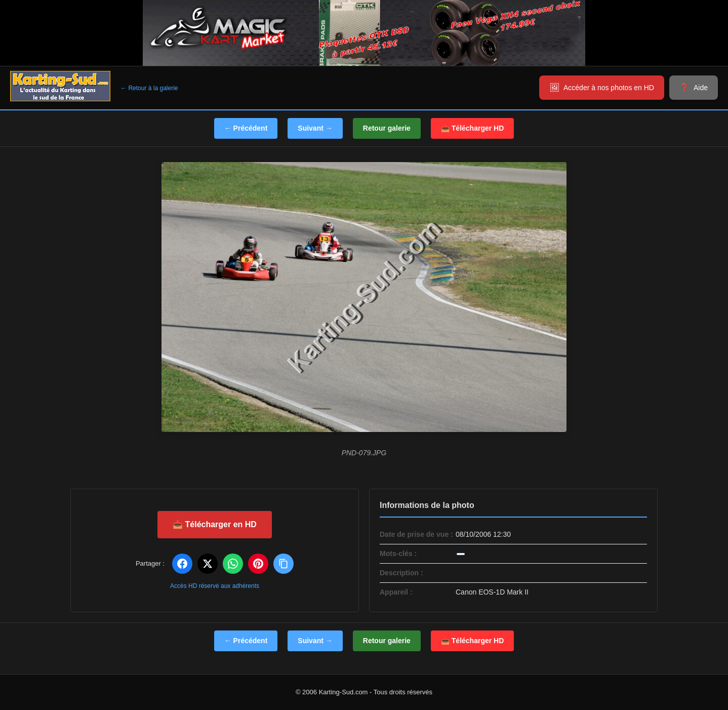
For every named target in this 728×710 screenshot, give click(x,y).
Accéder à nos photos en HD (609, 88)
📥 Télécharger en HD (215, 524)
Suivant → (315, 128)
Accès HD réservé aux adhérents (215, 586)
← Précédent (246, 128)
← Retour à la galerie (149, 88)
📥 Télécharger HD (472, 128)
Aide (701, 88)
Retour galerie (387, 128)
